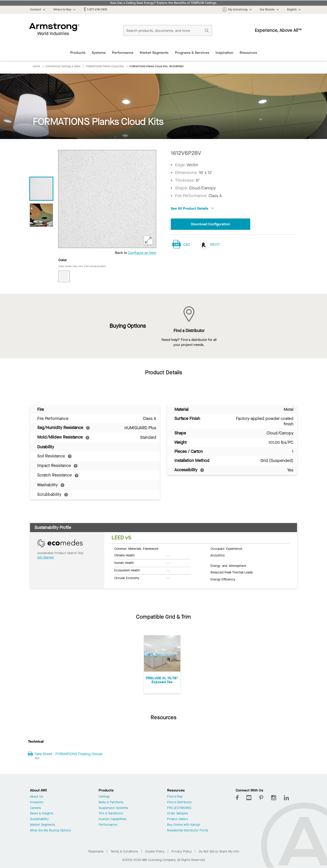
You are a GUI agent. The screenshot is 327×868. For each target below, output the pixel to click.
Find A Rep (175, 797)
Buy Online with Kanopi (184, 825)
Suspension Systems (113, 808)
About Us (36, 797)
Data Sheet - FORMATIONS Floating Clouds (69, 754)
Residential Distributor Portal (188, 831)
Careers (35, 808)
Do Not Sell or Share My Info (219, 852)
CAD (187, 244)
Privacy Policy (182, 852)
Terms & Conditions (124, 852)
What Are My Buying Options (50, 831)
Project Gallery (178, 819)
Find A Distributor (180, 802)
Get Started (45, 557)
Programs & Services (192, 53)
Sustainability (39, 819)
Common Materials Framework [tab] (136, 548)
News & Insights (42, 814)
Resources (248, 53)
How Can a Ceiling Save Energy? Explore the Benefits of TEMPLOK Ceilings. (164, 3)
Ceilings (104, 797)
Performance (123, 53)
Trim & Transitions (111, 814)
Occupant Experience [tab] (226, 548)
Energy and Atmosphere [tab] (228, 565)
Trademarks (96, 852)
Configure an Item (142, 253)
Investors (37, 802)
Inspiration (224, 53)
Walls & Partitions (111, 802)
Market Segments (154, 53)
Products (78, 53)
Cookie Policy (155, 852)
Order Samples (178, 814)
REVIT (209, 245)
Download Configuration (211, 224)
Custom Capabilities (113, 819)
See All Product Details (192, 208)
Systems (99, 53)
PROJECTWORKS (179, 808)
